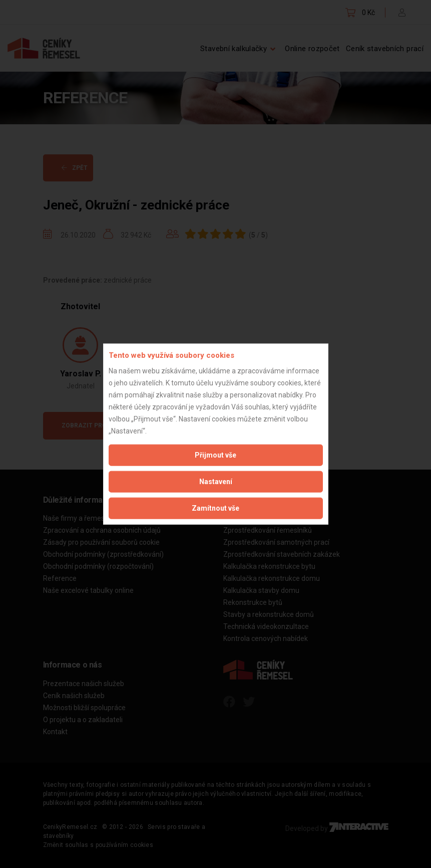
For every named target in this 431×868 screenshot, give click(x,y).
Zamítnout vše (215, 508)
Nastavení (216, 481)
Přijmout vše (215, 455)
